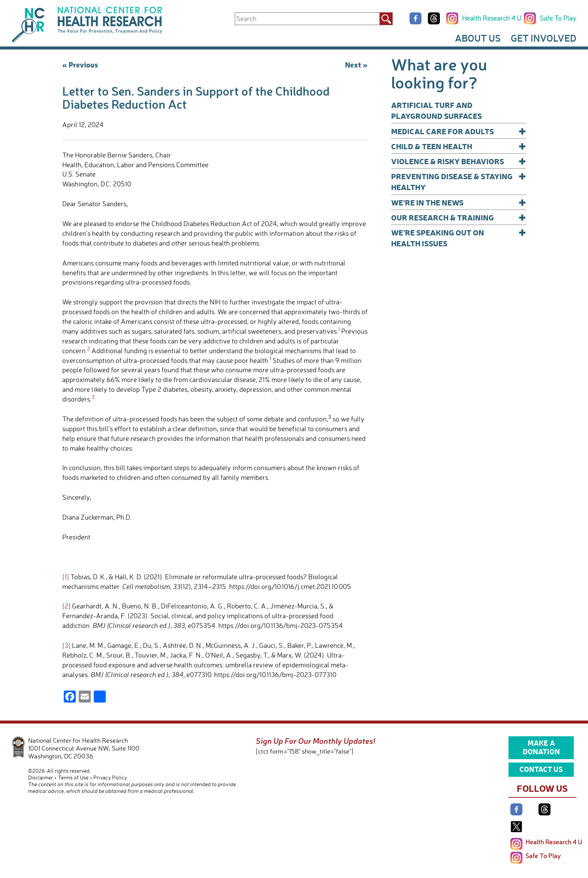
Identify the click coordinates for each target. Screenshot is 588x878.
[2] (66, 606)
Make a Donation (541, 747)
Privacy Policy (110, 777)
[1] (66, 577)
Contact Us (541, 769)
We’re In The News (459, 202)
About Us (478, 38)
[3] (66, 645)
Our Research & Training (459, 217)
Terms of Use (73, 777)
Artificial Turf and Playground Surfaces (436, 110)
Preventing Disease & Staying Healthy (459, 181)
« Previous (80, 64)
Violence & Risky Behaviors (459, 161)
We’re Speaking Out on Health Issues (459, 237)
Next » (356, 64)
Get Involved (544, 38)
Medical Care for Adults (459, 131)
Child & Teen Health (459, 146)
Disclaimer (40, 777)
